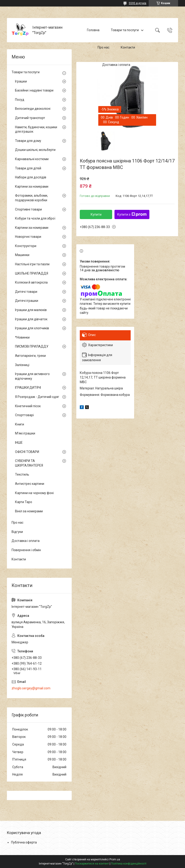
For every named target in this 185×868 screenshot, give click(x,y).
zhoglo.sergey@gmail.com (31, 688)
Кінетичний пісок (28, 406)
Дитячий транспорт (30, 118)
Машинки (22, 255)
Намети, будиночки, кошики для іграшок (36, 129)
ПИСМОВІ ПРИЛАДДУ (32, 346)
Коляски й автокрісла (31, 282)
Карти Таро (24, 502)
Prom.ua (115, 859)
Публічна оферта (24, 842)
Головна (93, 30)
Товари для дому (28, 141)
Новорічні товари (28, 237)
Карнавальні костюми (32, 159)
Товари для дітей (28, 168)
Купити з (132, 214)
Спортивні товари (28, 209)
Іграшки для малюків (31, 310)
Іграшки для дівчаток (31, 319)
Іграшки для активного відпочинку (32, 376)
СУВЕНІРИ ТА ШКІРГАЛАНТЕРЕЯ (29, 463)
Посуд (20, 100)
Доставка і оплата (116, 65)
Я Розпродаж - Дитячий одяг (37, 397)
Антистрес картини (30, 484)
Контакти (128, 47)
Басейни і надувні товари (34, 90)
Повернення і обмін (26, 550)
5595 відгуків (138, 3)
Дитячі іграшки (27, 301)
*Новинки (22, 337)
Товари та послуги (125, 30)
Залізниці (22, 365)
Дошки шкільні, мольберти (35, 150)
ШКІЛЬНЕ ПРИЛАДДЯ (32, 273)
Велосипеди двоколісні (33, 109)
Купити (96, 214)
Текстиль (22, 474)
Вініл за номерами (29, 511)
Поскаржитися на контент (92, 864)
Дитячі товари (26, 292)
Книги (20, 424)
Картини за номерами (32, 186)
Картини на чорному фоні (34, 493)
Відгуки (17, 532)
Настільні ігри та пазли (32, 264)
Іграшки (21, 81)
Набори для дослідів (31, 177)
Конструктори (26, 246)
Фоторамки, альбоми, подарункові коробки (31, 198)
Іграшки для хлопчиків (32, 328)
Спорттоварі (24, 415)
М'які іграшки (25, 433)
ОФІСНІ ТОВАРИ (27, 452)
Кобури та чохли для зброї (35, 218)
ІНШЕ (19, 443)
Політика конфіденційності (129, 864)
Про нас (103, 47)
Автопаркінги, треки (30, 356)
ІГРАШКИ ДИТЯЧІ (28, 388)
